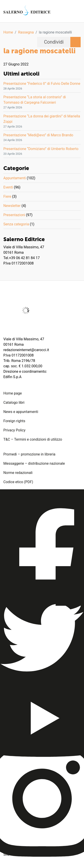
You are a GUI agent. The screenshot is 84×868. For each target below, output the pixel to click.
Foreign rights (14, 421)
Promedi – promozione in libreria (29, 454)
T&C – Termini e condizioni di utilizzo (33, 439)
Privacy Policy (14, 430)
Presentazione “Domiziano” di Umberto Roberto (41, 149)
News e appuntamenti (21, 412)
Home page (13, 393)
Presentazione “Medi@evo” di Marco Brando (38, 135)
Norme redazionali (18, 473)
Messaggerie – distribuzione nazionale (34, 463)
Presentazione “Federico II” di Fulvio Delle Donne (42, 84)
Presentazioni (14, 215)
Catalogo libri (14, 403)
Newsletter (12, 206)
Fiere (7, 196)
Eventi (8, 187)
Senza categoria (16, 224)
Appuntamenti (15, 178)
